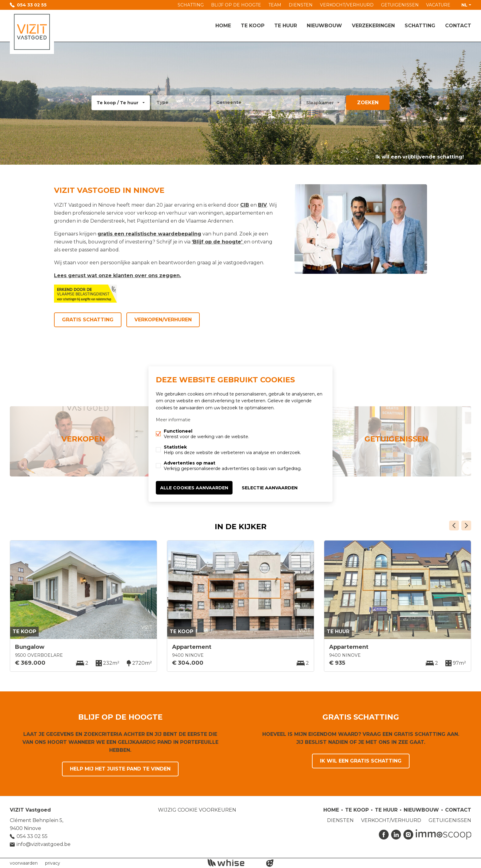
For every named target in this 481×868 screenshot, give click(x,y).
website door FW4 (270, 863)
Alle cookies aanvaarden (194, 488)
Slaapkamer (320, 103)
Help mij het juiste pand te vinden (120, 769)
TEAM (275, 5)
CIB (245, 205)
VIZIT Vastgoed (30, 810)
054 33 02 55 (32, 5)
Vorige (454, 526)
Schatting (420, 26)
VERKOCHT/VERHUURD (347, 5)
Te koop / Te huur (117, 103)
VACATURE (438, 5)
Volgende (466, 526)
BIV (262, 205)
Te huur (286, 26)
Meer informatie (173, 419)
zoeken (368, 103)
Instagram (408, 835)
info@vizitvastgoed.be (44, 844)
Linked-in (396, 835)
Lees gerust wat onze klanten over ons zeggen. (117, 275)
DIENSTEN (301, 5)
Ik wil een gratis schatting (361, 761)
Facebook (384, 835)
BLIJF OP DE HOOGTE (236, 5)
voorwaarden (24, 863)
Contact (458, 26)
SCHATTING (191, 5)
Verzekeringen (373, 26)
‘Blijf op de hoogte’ (217, 242)
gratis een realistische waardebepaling (149, 234)
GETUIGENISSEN (400, 5)
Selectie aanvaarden (270, 488)
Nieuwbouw (324, 26)
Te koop (253, 26)
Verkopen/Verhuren (163, 320)
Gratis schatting (88, 320)
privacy (53, 863)
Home (223, 26)
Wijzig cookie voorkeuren (197, 810)
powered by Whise (233, 863)
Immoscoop (443, 834)
